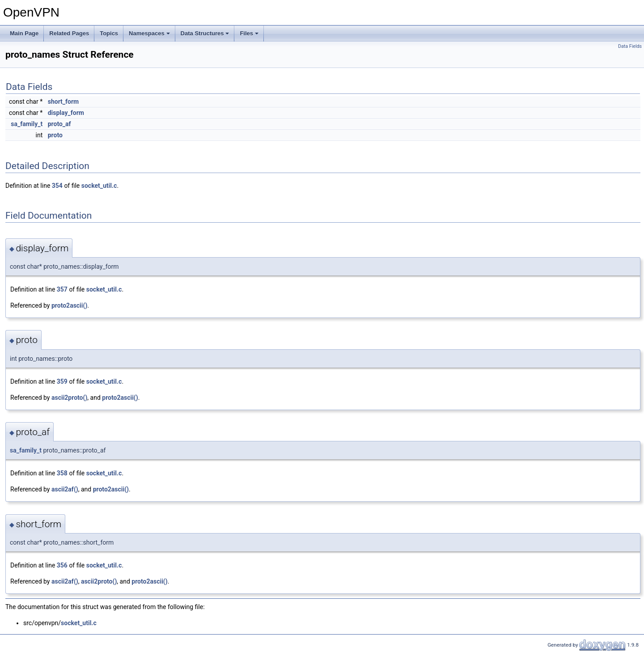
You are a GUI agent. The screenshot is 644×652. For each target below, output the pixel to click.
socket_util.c (99, 186)
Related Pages (69, 33)
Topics (109, 33)
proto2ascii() (69, 305)
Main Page (24, 33)
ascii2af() (65, 489)
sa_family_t (27, 124)
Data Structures (205, 33)
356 (62, 565)
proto (55, 135)
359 (62, 381)
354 (57, 186)
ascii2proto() (69, 398)
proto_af (59, 124)
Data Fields (630, 46)
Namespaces (149, 33)
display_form (66, 113)
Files (249, 33)
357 (62, 289)
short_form (64, 102)
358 (62, 473)
